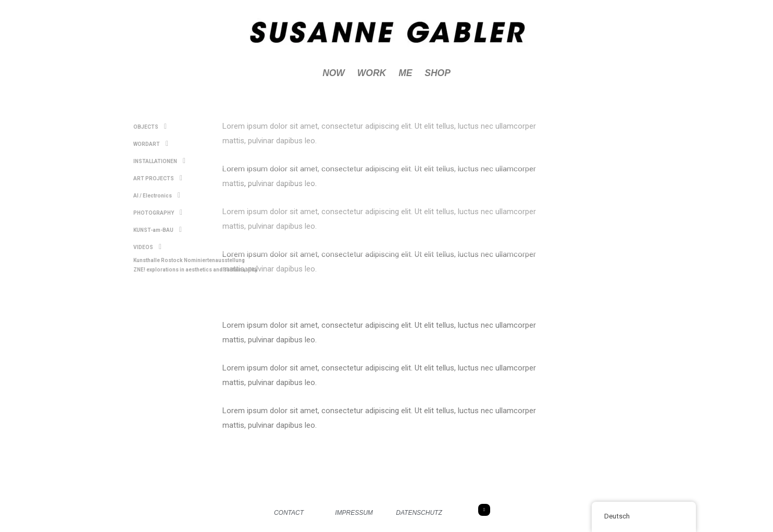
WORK (371, 73)
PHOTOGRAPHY (157, 207)
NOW (332, 73)
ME (406, 73)
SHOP (438, 73)
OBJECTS (149, 127)
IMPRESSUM (354, 513)
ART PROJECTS (157, 175)
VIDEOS (146, 240)
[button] (445, 127)
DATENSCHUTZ (419, 513)
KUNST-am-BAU (156, 224)
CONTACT (289, 513)
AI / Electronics (155, 191)
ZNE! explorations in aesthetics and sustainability (191, 260)
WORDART (149, 143)
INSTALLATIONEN (158, 159)
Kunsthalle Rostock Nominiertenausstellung (185, 252)
